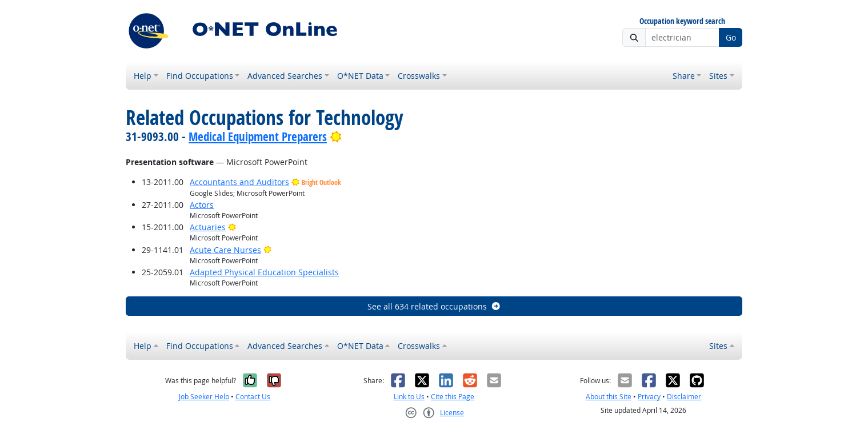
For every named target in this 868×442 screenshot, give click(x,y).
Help (143, 76)
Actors (202, 205)
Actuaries (208, 227)
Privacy (649, 397)
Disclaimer (684, 397)
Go (731, 37)
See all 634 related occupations (434, 306)
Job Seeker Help (204, 397)
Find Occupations (200, 76)
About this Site (609, 397)
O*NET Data (360, 76)
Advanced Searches (285, 76)
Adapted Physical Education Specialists (264, 272)
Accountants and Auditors (239, 182)
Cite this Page (453, 397)
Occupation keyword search (682, 21)
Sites (718, 76)
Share (684, 76)
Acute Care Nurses (225, 250)
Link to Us (409, 397)
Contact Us (253, 397)
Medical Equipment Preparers (258, 136)
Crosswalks (419, 76)
